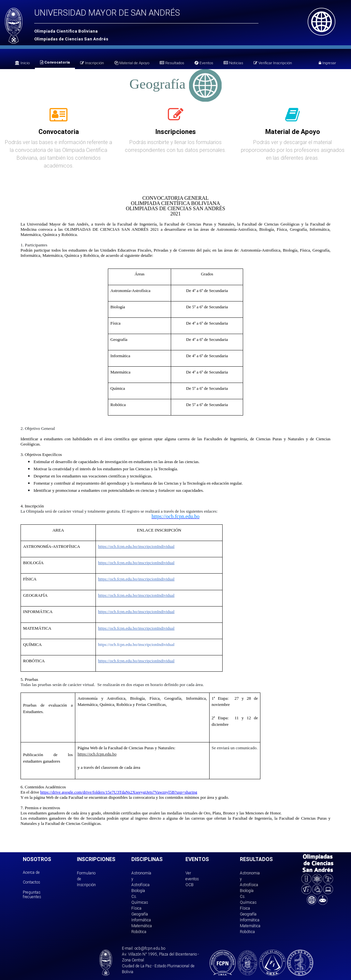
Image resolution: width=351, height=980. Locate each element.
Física (136, 908)
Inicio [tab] (22, 63)
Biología (138, 891)
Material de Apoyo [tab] (132, 63)
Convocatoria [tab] (55, 62)
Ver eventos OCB (192, 879)
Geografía (140, 914)
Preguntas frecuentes (32, 894)
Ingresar (327, 63)
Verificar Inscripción (273, 63)
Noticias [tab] (233, 63)
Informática (141, 920)
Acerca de (31, 872)
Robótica (139, 932)
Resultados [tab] (172, 63)
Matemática (142, 926)
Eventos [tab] (204, 63)
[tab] (58, 118)
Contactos (31, 882)
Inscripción (92, 63)
